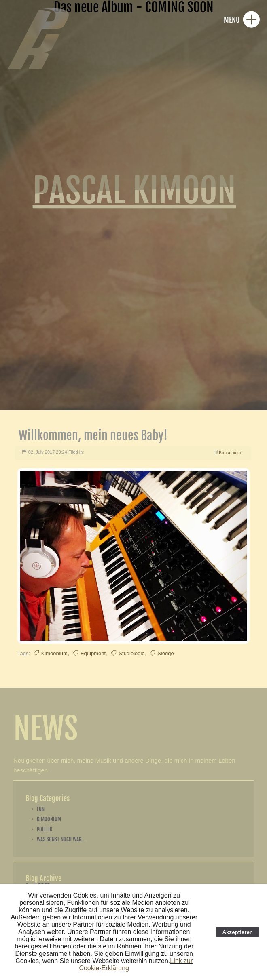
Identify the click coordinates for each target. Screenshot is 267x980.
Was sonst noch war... (61, 839)
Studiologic (131, 653)
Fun (41, 809)
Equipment (93, 653)
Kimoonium (230, 452)
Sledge (165, 653)
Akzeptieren (237, 932)
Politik (44, 829)
